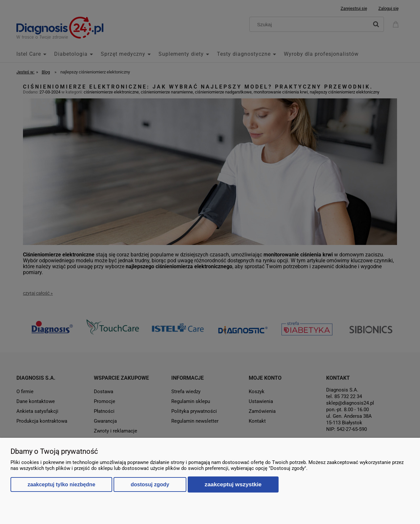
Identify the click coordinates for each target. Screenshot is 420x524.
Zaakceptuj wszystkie (233, 484)
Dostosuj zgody (150, 484)
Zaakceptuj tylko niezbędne (61, 484)
